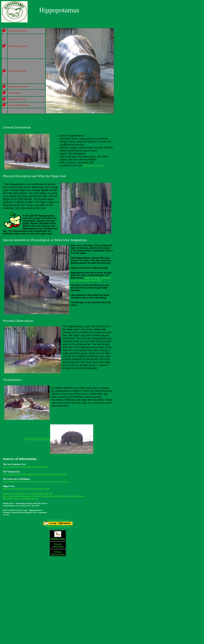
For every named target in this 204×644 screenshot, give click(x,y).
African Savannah (93, 165)
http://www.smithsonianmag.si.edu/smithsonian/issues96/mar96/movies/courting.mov (44, 496)
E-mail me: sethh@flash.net (58, 526)
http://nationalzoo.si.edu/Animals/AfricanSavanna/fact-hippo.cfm (34, 474)
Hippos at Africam (37, 438)
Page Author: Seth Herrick (58, 520)
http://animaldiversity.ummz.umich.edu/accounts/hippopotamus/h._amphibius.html (36, 481)
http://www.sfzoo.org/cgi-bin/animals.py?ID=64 (26, 467)
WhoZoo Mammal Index (58, 553)
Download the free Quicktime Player (20, 499)
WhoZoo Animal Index (58, 546)
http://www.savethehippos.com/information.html (26, 489)
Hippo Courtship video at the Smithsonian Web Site (28, 494)
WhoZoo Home (58, 540)
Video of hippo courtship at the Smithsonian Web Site (91, 279)
